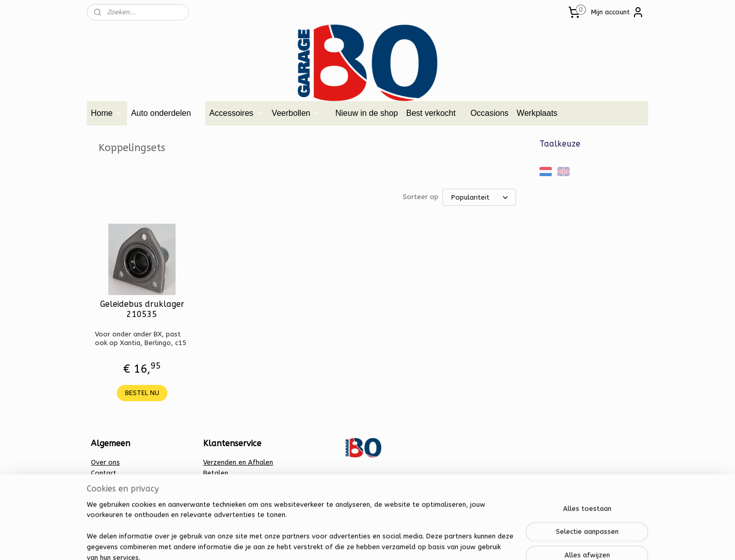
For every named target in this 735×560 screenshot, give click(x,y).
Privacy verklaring (231, 484)
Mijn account (618, 12)
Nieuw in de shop (367, 113)
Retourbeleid (224, 494)
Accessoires (236, 113)
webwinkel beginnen (385, 541)
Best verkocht (431, 113)
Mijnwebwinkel (472, 541)
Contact (104, 473)
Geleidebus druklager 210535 (142, 309)
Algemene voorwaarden (130, 484)
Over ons (105, 462)
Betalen (216, 473)
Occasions (490, 113)
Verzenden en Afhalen (238, 462)
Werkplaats (537, 113)
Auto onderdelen (166, 113)
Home (107, 113)
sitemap (329, 541)
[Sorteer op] (479, 197)
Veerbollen (296, 113)
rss (349, 541)
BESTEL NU (142, 393)
